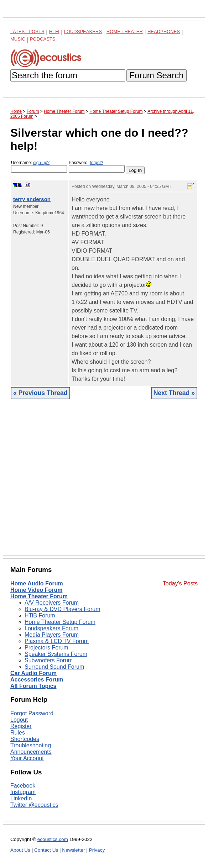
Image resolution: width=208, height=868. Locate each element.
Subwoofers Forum (49, 660)
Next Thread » (174, 393)
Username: (39, 166)
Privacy (97, 850)
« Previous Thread (40, 393)
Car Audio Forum (33, 673)
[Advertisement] (104, 483)
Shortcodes (25, 739)
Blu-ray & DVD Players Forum (63, 609)
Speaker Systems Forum (56, 654)
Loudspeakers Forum (51, 628)
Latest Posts (27, 31)
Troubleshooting (31, 745)
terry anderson (32, 199)
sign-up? (41, 163)
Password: (97, 166)
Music (18, 39)
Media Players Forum (52, 635)
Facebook (23, 786)
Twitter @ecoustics (34, 805)
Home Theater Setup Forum (60, 622)
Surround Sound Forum (54, 667)
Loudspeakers (83, 31)
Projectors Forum (46, 648)
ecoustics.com (53, 839)
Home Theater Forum (39, 596)
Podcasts (43, 39)
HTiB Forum (40, 616)
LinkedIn (21, 798)
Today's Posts (180, 583)
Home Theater (125, 31)
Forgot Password (32, 713)
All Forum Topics (33, 686)
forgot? (96, 163)
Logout (19, 720)
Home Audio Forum (37, 583)
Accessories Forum (37, 680)
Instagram (23, 792)
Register (21, 726)
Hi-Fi (54, 31)
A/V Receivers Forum (52, 603)
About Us (20, 850)
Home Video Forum (36, 590)
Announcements (31, 752)
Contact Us (46, 850)
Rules (18, 733)
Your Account (27, 758)
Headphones (164, 31)
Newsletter (73, 850)
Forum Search (156, 75)
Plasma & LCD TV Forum (57, 641)
